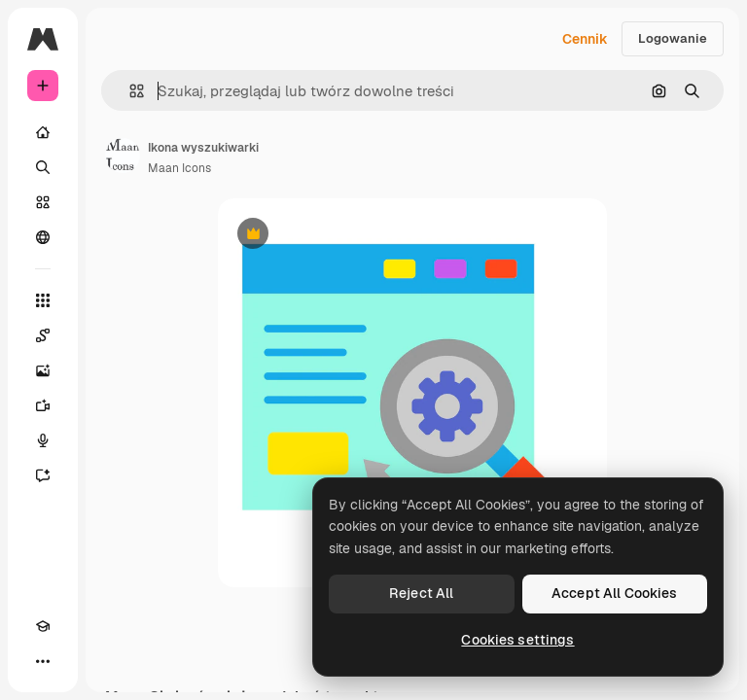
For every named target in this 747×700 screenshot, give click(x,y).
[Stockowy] (43, 202)
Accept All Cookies (615, 593)
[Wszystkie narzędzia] (43, 300)
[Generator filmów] (43, 405)
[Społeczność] (43, 237)
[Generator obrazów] (43, 370)
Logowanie (673, 38)
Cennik (585, 39)
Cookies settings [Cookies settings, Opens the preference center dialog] (517, 640)
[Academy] (43, 626)
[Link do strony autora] (123, 156)
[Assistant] (43, 475)
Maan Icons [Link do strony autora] (179, 168)
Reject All (421, 593)
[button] (129, 91)
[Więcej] (43, 661)
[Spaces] (43, 335)
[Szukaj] (43, 167)
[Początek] (43, 132)
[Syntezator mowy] (43, 440)
